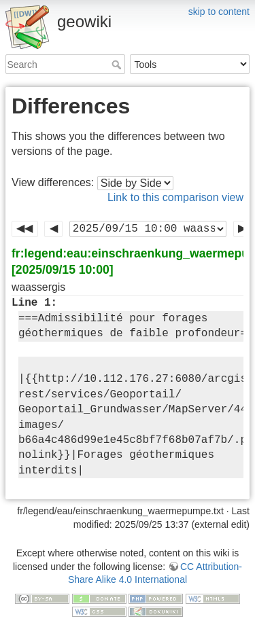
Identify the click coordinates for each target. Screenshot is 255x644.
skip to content (219, 12)
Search (118, 65)
